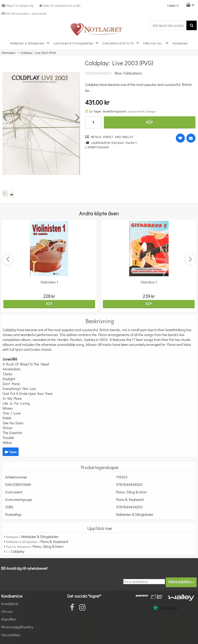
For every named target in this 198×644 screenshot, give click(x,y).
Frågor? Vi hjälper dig (18, 5)
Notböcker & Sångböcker (30, 43)
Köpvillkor (9, 619)
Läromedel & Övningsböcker (77, 43)
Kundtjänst (10, 604)
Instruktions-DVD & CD (121, 43)
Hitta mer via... (156, 43)
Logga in (173, 5)
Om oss (7, 611)
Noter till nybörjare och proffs (59, 5)
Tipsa (11, 452)
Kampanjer (180, 43)
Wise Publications (128, 73)
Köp (150, 122)
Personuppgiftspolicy (17, 627)
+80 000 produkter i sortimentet (24, 13)
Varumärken (11, 635)
